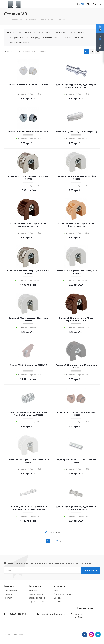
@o (48, 614)
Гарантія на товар (38, 601)
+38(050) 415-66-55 (18, 614)
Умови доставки (37, 598)
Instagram (91, 635)
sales (44, 614)
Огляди (58, 601)
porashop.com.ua (57, 614)
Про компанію (11, 590)
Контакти (9, 598)
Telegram (98, 635)
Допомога (34, 590)
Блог (56, 590)
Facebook (85, 635)
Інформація (35, 586)
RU (82, 4)
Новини (8, 594)
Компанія (9, 586)
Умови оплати (36, 594)
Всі (57, 541)
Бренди (58, 598)
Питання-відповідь (63, 594)
